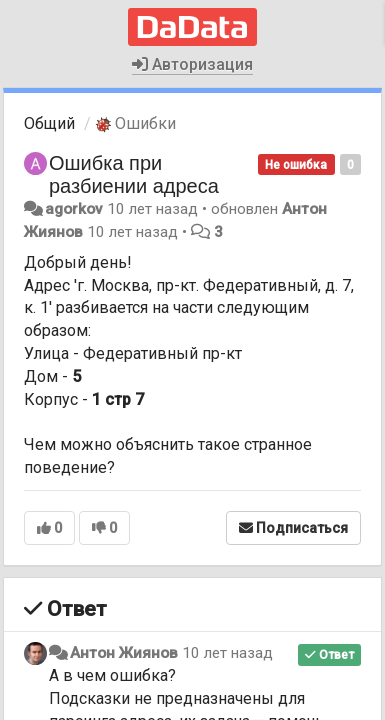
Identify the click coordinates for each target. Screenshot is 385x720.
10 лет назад (227, 653)
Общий (49, 123)
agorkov (74, 209)
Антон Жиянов (124, 653)
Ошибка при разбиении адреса (134, 174)
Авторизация (192, 64)
